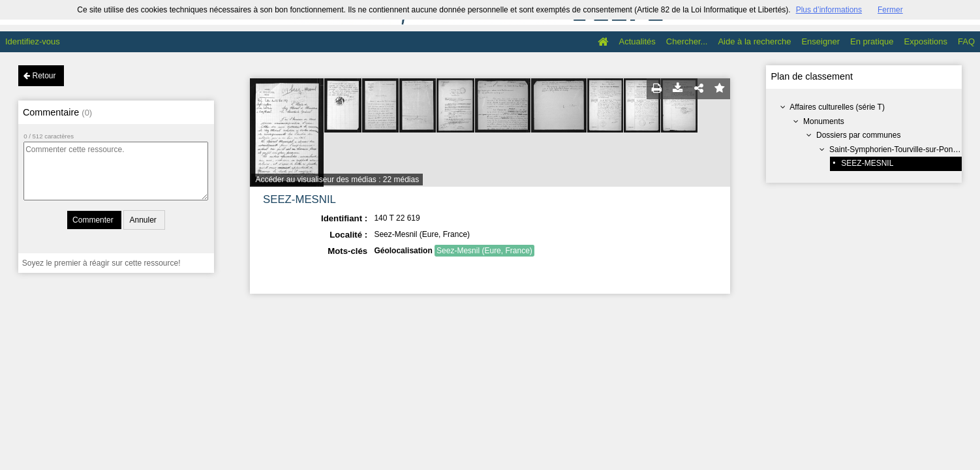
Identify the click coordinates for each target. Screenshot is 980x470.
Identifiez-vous (33, 41)
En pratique (872, 41)
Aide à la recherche (754, 41)
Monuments (824, 121)
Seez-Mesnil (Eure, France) (484, 251)
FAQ (966, 41)
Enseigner (820, 41)
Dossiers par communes (858, 135)
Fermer (890, 10)
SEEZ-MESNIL (867, 163)
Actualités (637, 41)
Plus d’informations (829, 10)
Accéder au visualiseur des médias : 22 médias (337, 180)
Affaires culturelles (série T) (837, 107)
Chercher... (687, 41)
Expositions (926, 41)
